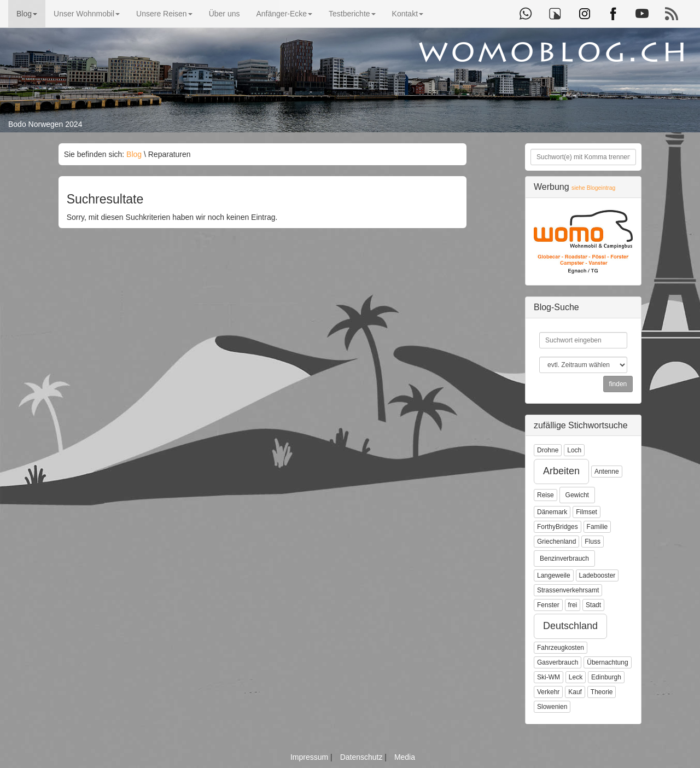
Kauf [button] (575, 692)
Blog (27, 14)
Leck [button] (576, 677)
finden (618, 384)
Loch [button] (574, 450)
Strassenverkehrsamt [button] (568, 590)
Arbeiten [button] (561, 471)
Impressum (310, 757)
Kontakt (408, 14)
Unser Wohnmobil (87, 14)
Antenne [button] (607, 472)
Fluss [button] (593, 542)
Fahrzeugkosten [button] (561, 648)
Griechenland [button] (556, 542)
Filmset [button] (587, 512)
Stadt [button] (593, 605)
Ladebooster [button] (597, 575)
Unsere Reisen (164, 14)
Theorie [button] (602, 692)
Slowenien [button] (552, 707)
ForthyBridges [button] (558, 527)
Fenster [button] (548, 605)
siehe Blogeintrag (593, 188)
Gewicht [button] (577, 495)
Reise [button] (546, 495)
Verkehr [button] (548, 692)
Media (405, 757)
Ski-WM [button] (549, 677)
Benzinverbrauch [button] (564, 558)
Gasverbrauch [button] (558, 662)
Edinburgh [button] (606, 677)
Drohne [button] (548, 450)
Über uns (224, 14)
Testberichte (352, 14)
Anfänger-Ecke (284, 14)
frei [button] (573, 605)
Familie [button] (597, 527)
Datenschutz (363, 757)
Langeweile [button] (554, 575)
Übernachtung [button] (607, 662)
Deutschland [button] (570, 626)
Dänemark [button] (552, 512)
